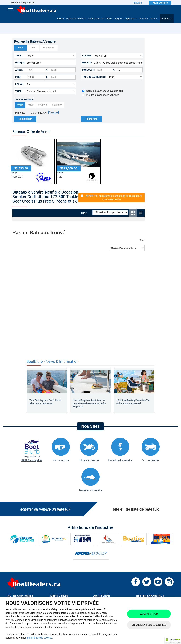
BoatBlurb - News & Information (52, 362)
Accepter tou (149, 614)
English (138, 3)
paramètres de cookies (40, 638)
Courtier (57, 105)
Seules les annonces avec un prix (103, 91)
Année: (19, 70)
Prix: (18, 77)
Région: (20, 84)
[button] (173, 641)
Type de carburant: (94, 77)
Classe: (87, 56)
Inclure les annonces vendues (101, 95)
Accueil (61, 19)
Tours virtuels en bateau (100, 19)
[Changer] (22, 3)
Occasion (49, 48)
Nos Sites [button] (167, 19)
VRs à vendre (61, 450)
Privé (31, 105)
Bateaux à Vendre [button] (76, 19)
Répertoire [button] (131, 19)
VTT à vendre (151, 450)
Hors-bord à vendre (120, 450)
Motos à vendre (89, 450)
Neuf (33, 48)
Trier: (19, 91)
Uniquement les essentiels (149, 625)
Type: (18, 56)
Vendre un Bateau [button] (149, 19)
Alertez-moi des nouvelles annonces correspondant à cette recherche (114, 198)
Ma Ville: (20, 113)
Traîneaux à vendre (90, 480)
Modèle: (87, 63)
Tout (21, 48)
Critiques (118, 19)
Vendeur (43, 105)
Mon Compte (160, 3)
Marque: (20, 63)
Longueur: (88, 70)
